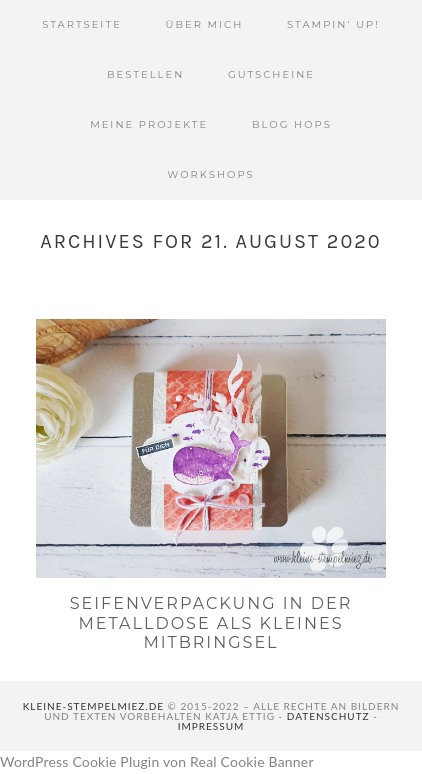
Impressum (211, 726)
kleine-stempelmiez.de (93, 706)
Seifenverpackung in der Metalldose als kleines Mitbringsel (211, 622)
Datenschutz (328, 716)
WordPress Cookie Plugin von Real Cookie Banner (157, 761)
